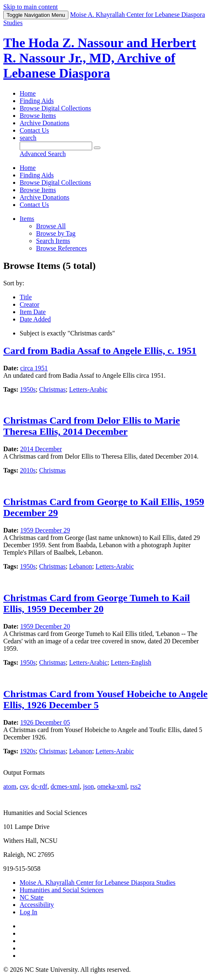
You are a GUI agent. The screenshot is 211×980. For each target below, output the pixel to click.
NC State (32, 897)
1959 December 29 (45, 530)
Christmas (52, 389)
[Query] (56, 146)
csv (24, 786)
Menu (36, 15)
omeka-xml (112, 786)
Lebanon (81, 566)
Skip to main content (31, 7)
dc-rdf (39, 786)
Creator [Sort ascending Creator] (29, 304)
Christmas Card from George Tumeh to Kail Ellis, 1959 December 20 (97, 603)
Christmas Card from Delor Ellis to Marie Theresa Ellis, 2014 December (92, 426)
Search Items (53, 241)
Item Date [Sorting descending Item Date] (33, 312)
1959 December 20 (45, 626)
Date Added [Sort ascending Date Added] (35, 319)
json (88, 786)
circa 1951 (34, 368)
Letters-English (131, 662)
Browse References (61, 248)
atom (10, 786)
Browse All (51, 226)
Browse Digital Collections (55, 108)
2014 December (41, 449)
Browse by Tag (56, 233)
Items (27, 219)
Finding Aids (37, 101)
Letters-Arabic (88, 389)
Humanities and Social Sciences (62, 890)
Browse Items (38, 116)
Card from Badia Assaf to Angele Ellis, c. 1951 (100, 351)
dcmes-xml (65, 786)
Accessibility (37, 905)
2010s (28, 470)
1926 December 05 (45, 722)
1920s (28, 751)
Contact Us (34, 130)
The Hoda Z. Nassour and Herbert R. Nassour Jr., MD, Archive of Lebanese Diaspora (100, 58)
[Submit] (97, 148)
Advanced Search (43, 154)
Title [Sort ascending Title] (26, 297)
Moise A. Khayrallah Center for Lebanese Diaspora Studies (98, 882)
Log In (28, 912)
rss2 (136, 786)
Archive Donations (44, 123)
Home (28, 93)
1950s (28, 389)
